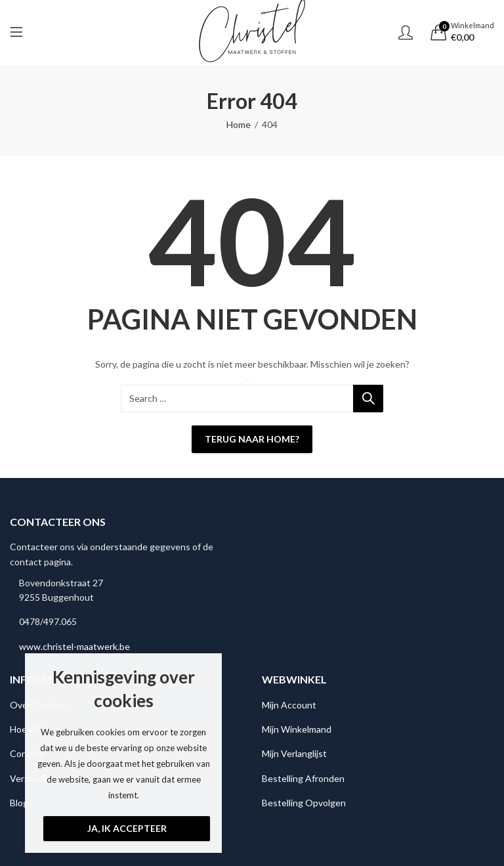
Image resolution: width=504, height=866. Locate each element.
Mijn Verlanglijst (294, 753)
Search (368, 399)
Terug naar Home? (252, 439)
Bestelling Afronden (303, 778)
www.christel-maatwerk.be (74, 646)
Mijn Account (289, 705)
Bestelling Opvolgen (304, 803)
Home (239, 124)
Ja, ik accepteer (127, 828)
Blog (19, 803)
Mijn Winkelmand (297, 729)
